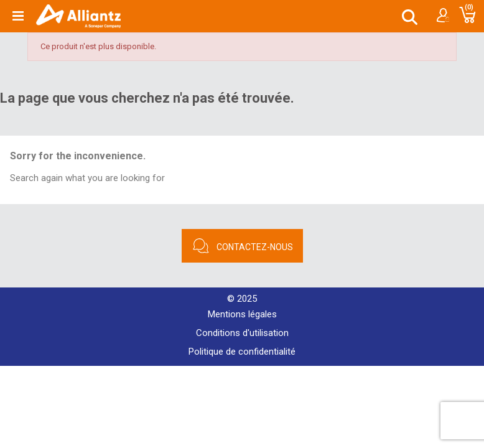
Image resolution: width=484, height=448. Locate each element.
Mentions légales (242, 314)
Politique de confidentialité (242, 352)
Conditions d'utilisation (242, 333)
